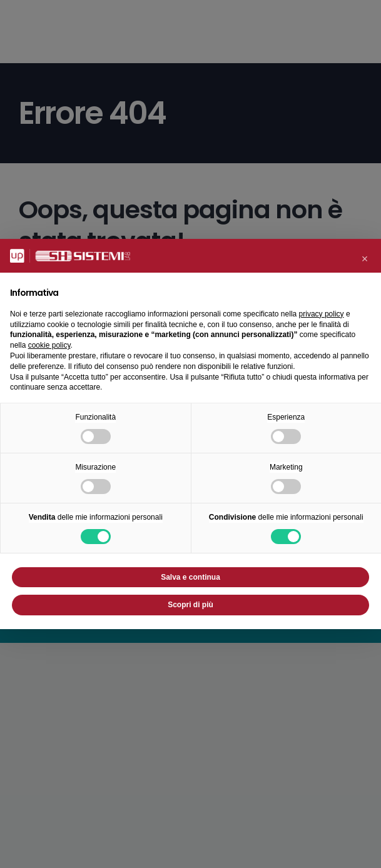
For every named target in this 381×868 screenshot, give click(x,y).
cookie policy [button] (49, 345)
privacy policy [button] (322, 314)
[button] (365, 259)
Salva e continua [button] (190, 577)
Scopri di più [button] (190, 605)
